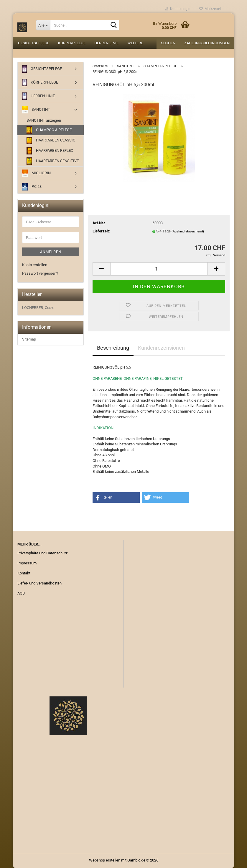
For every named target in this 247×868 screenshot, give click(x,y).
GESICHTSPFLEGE (34, 43)
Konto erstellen (35, 265)
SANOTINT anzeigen (44, 120)
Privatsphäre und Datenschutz (42, 553)
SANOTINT (36, 110)
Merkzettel (210, 9)
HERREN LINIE (106, 43)
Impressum (27, 563)
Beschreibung (113, 348)
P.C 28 (32, 187)
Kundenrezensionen (161, 348)
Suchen (168, 43)
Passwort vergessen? (40, 273)
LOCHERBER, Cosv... (39, 308)
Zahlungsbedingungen (207, 43)
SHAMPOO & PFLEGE (49, 130)
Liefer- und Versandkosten (39, 583)
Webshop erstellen (105, 860)
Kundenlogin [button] (178, 9)
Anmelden (51, 252)
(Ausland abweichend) (188, 231)
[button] (101, 269)
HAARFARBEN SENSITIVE (53, 161)
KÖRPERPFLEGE (72, 43)
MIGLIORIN (36, 173)
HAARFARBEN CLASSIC (51, 140)
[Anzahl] (159, 269)
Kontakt (24, 573)
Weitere (135, 43)
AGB (21, 593)
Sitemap (29, 339)
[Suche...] (43, 25)
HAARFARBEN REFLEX (50, 151)
